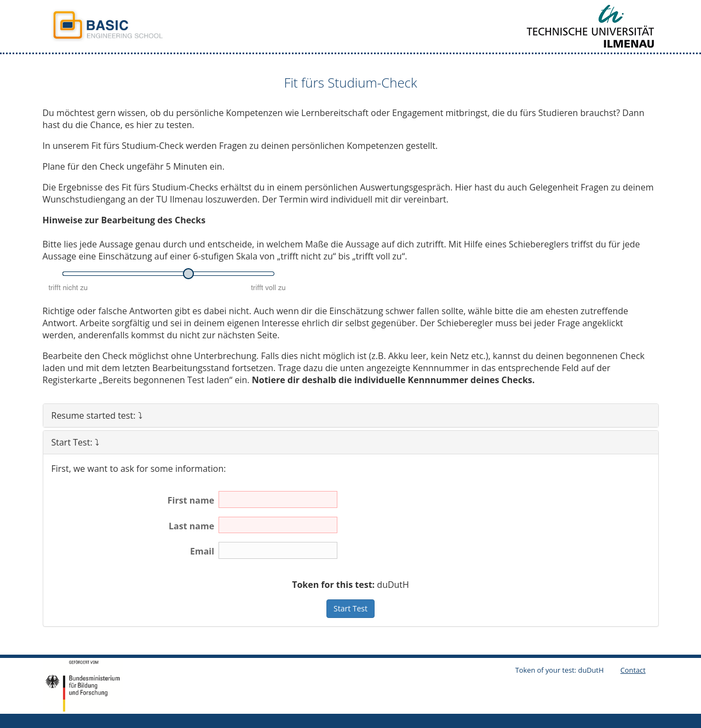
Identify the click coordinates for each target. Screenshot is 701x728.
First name (191, 500)
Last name (191, 526)
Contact (633, 670)
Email (202, 551)
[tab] (351, 415)
